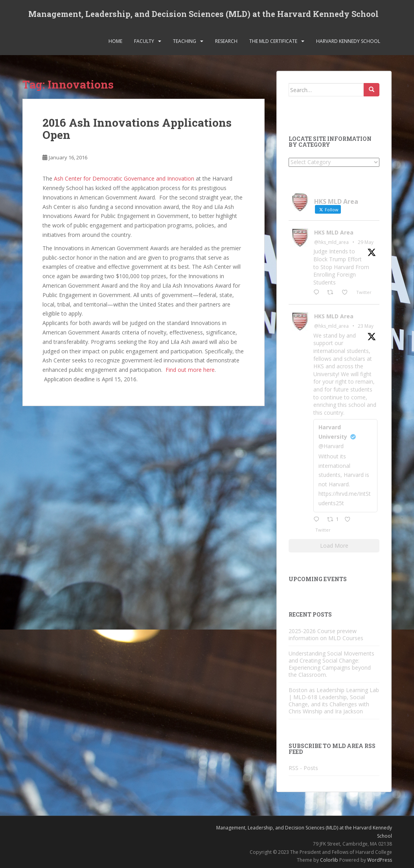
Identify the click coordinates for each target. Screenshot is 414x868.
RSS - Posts (303, 768)
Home (115, 41)
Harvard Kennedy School (348, 41)
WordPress (380, 860)
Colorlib (329, 860)
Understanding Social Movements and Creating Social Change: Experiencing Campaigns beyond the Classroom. (331, 664)
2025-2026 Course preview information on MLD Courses (326, 634)
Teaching (185, 41)
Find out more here (190, 370)
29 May (366, 242)
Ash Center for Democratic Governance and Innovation (124, 178)
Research (226, 41)
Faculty (144, 41)
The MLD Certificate (273, 41)
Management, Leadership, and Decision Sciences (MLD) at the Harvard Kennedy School (203, 14)
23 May (366, 326)
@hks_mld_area (331, 242)
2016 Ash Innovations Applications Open (137, 129)
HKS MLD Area (334, 232)
